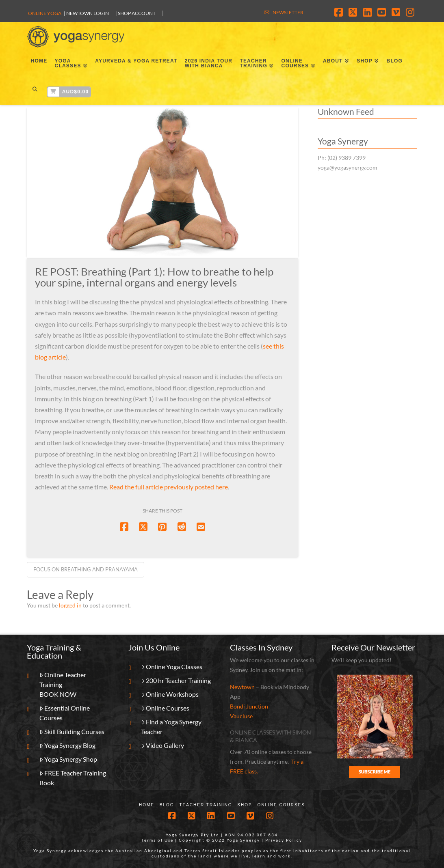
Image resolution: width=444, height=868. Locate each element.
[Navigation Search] (35, 90)
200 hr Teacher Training (176, 680)
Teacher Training (206, 805)
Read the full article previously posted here (169, 487)
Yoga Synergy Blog (68, 745)
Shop (245, 805)
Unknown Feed (346, 111)
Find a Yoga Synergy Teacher (171, 727)
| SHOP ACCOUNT (135, 13)
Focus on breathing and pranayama (86, 569)
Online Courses (165, 708)
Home (147, 805)
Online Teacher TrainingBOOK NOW (63, 684)
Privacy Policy (284, 840)
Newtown (242, 687)
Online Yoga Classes (172, 667)
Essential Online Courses (65, 713)
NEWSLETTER (288, 12)
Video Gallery (163, 745)
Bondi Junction (249, 706)
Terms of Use (157, 840)
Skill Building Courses (72, 731)
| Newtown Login (86, 13)
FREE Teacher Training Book (73, 778)
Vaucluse (241, 716)
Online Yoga (45, 13)
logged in (70, 605)
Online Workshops (170, 694)
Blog (167, 805)
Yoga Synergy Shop (68, 759)
